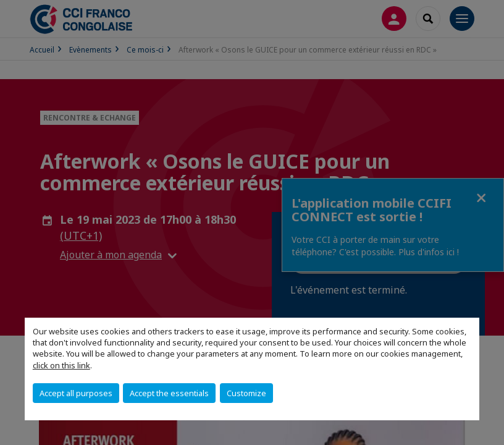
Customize (246, 393)
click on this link (61, 365)
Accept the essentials (169, 393)
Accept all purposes (76, 393)
